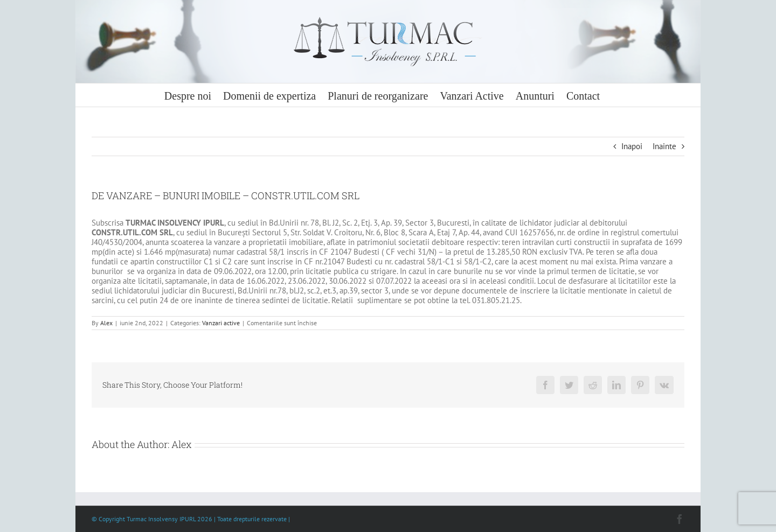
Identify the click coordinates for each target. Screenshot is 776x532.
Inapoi (632, 146)
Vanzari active (221, 323)
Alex (106, 323)
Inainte (664, 146)
